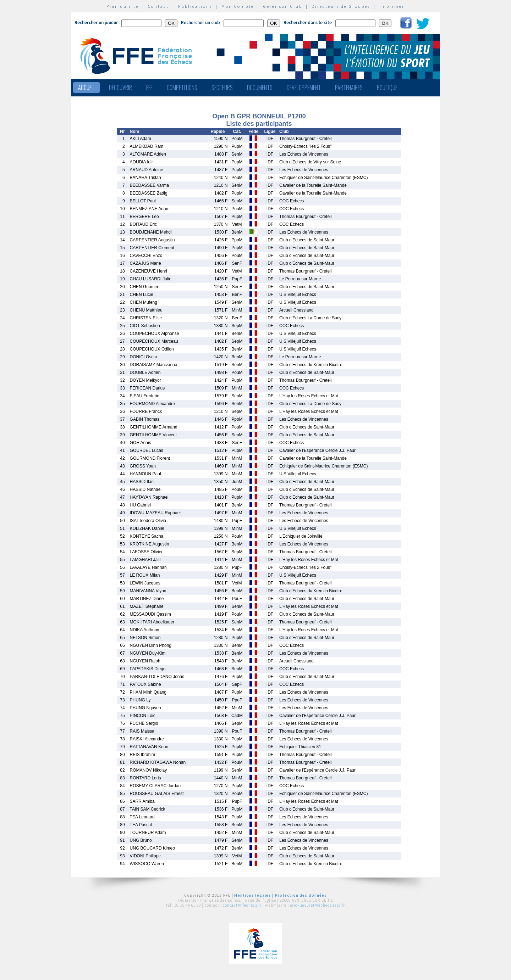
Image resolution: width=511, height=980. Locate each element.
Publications (195, 6)
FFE (149, 88)
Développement (304, 88)
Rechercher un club (200, 23)
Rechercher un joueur (96, 23)
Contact (158, 6)
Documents (260, 88)
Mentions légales (253, 895)
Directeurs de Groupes (341, 6)
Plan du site (123, 6)
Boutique (387, 88)
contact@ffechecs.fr (242, 905)
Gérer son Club (283, 6)
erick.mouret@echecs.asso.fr (317, 905)
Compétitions (182, 88)
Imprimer (392, 6)
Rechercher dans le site (308, 23)
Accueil (86, 88)
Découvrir (120, 88)
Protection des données (301, 895)
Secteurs (222, 88)
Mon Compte (238, 6)
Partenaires (349, 88)
